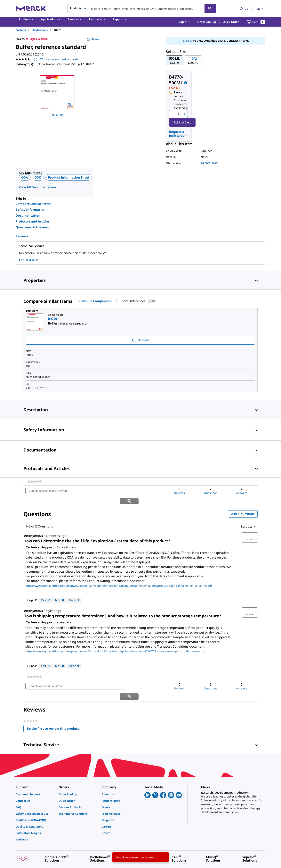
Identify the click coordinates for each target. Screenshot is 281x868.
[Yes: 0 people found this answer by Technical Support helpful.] (45, 590)
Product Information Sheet (69, 177)
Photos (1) (57, 115)
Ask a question (243, 504)
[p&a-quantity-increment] (184, 114)
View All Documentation (37, 187)
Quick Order (231, 22)
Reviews (22, 236)
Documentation (28, 215)
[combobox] (142, 9)
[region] (57, 93)
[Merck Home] (31, 8)
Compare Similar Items (33, 204)
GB (244, 9)
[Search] (210, 9)
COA (25, 177)
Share (93, 39)
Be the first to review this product (55, 709)
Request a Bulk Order (177, 134)
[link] (35, 482)
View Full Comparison (95, 301)
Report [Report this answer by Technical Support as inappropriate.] (74, 590)
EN (260, 9)
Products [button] (76, 8)
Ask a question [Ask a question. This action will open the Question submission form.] (72, 59)
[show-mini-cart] (256, 22)
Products (21, 30)
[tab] (24, 30)
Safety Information (31, 210)
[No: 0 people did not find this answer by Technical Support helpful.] (59, 590)
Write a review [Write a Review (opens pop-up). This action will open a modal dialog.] (50, 59)
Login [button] (185, 22)
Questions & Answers (32, 227)
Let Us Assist (28, 260)
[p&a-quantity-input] (178, 114)
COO (38, 177)
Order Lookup (207, 22)
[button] (174, 60)
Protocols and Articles (33, 221)
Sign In (188, 41)
